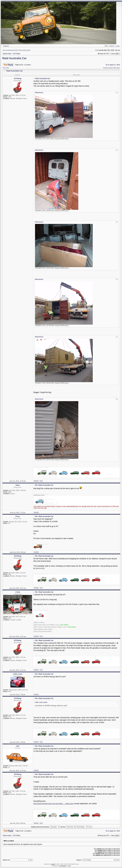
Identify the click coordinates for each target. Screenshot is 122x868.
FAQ (106, 46)
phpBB (53, 864)
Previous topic (108, 68)
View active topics (25, 50)
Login (118, 46)
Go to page (109, 65)
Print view (6, 68)
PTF (70, 866)
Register (6, 46)
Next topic (117, 68)
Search (112, 46)
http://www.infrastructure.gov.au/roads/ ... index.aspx (54, 804)
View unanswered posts (10, 50)
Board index (7, 54)
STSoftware (63, 866)
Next (118, 65)
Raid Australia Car (14, 58)
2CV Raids (17, 54)
